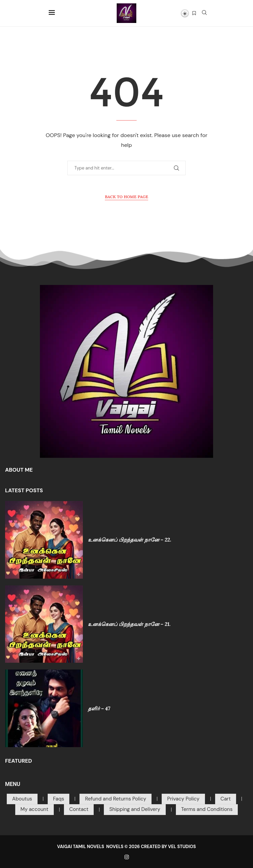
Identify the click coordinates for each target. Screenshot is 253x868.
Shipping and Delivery (135, 809)
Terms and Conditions (207, 809)
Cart (226, 799)
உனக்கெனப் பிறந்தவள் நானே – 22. (130, 540)
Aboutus (22, 799)
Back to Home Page (127, 197)
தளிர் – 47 (99, 708)
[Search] (204, 13)
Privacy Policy (183, 799)
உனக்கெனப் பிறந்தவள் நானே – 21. (129, 624)
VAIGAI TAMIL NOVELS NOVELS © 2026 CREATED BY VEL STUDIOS (127, 847)
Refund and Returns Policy (116, 799)
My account (34, 809)
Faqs (59, 799)
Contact (79, 809)
